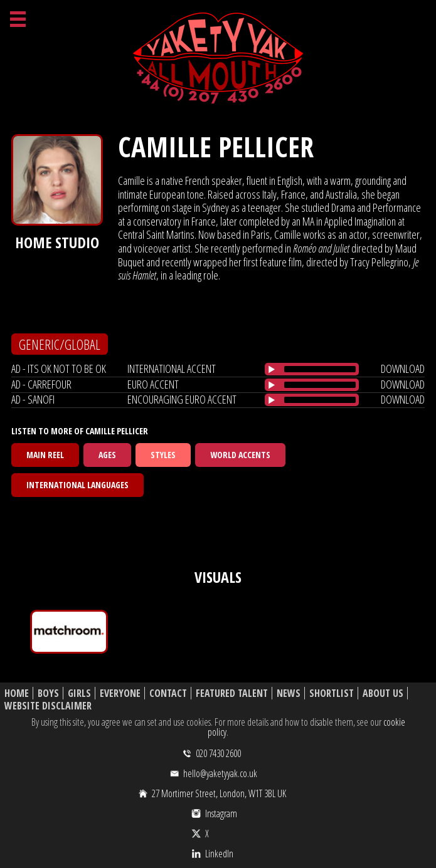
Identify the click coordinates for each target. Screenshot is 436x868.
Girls (79, 693)
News (289, 693)
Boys (48, 693)
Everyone (120, 693)
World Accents (240, 455)
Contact (168, 693)
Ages (107, 455)
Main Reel (45, 455)
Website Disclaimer (48, 706)
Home (17, 693)
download (403, 369)
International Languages (77, 485)
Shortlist (332, 693)
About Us (383, 693)
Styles (163, 455)
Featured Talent (232, 693)
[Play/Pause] (272, 369)
